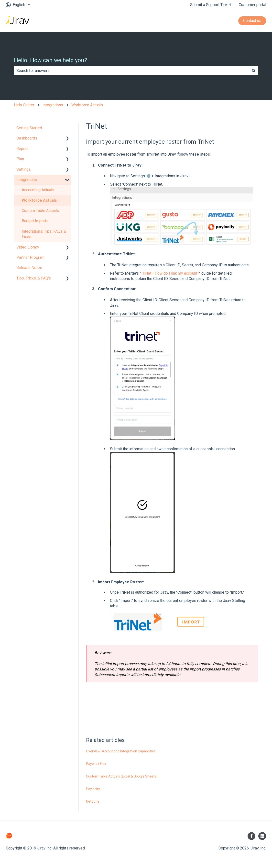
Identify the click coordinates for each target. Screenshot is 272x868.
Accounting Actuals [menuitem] (38, 190)
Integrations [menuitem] (27, 180)
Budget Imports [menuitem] (35, 221)
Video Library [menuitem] (28, 247)
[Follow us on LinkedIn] (262, 836)
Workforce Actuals (87, 105)
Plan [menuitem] (20, 159)
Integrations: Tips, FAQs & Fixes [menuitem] (44, 234)
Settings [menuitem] (24, 169)
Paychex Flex (96, 764)
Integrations (53, 105)
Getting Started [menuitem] (29, 128)
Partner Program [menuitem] (30, 257)
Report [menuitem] (22, 149)
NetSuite (93, 801)
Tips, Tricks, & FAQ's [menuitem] (34, 278)
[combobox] (131, 71)
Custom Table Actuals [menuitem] (40, 211)
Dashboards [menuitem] (27, 138)
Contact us (252, 21)
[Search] (254, 71)
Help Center (24, 105)
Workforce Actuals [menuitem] (39, 200)
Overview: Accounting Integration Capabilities (121, 751)
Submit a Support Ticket (211, 5)
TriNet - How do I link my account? (170, 273)
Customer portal (252, 5)
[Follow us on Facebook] (251, 836)
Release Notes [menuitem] (29, 268)
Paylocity (93, 789)
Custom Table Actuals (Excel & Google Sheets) (122, 776)
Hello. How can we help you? (50, 60)
